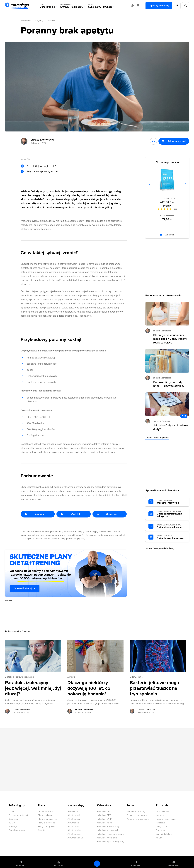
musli (103, 203)
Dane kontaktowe (17, 830)
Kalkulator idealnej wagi (108, 826)
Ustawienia (174, 865)
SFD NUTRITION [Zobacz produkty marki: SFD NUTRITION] (167, 198)
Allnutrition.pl (74, 815)
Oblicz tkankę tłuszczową (171, 537)
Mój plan (59, 865)
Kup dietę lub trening (159, 6)
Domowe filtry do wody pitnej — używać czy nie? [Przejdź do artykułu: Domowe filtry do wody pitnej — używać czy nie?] (169, 384)
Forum (159, 838)
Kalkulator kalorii (105, 823)
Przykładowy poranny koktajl (42, 172)
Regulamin (14, 819)
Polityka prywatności (18, 815)
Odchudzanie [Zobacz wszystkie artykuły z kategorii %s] (136, 677)
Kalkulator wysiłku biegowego (111, 842)
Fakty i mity (161, 826)
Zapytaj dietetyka (164, 834)
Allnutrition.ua (74, 834)
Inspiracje (160, 823)
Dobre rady (161, 830)
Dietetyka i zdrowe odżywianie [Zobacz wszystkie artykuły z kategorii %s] (20, 677)
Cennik (41, 830)
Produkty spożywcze (166, 819)
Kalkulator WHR (104, 819)
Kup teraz (169, 235)
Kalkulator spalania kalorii (109, 830)
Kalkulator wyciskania (107, 838)
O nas (11, 811)
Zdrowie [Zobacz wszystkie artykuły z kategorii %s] (71, 677)
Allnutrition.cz (74, 819)
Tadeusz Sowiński (162, 421)
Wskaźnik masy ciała (171, 502)
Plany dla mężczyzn (47, 819)
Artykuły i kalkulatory (72, 6)
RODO (12, 823)
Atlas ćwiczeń (162, 811)
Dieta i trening (47, 6)
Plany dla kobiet (46, 815)
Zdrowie (51, 21)
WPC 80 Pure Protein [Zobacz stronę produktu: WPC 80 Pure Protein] (167, 204)
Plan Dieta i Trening (136, 811)
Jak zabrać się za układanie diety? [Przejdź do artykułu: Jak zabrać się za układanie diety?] (171, 427)
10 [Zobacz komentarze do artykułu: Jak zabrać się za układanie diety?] (185, 416)
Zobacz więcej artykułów (157, 438)
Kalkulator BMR (104, 815)
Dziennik (20, 865)
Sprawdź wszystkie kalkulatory (160, 548)
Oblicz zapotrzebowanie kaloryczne (171, 514)
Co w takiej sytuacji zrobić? (42, 166)
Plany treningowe (46, 826)
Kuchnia (160, 815)
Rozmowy (135, 865)
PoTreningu (26, 21)
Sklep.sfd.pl (73, 811)
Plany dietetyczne (47, 823)
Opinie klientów (46, 811)
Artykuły (39, 21)
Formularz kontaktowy (137, 815)
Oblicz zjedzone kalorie (171, 526)
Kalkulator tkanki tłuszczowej (111, 834)
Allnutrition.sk (74, 823)
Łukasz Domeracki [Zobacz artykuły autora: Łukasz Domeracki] (22, 710)
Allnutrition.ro (74, 826)
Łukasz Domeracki (42, 140)
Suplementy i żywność (100, 6)
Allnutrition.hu (74, 830)
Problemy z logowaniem (138, 819)
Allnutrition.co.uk (75, 838)
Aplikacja (13, 826)
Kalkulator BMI (104, 811)
